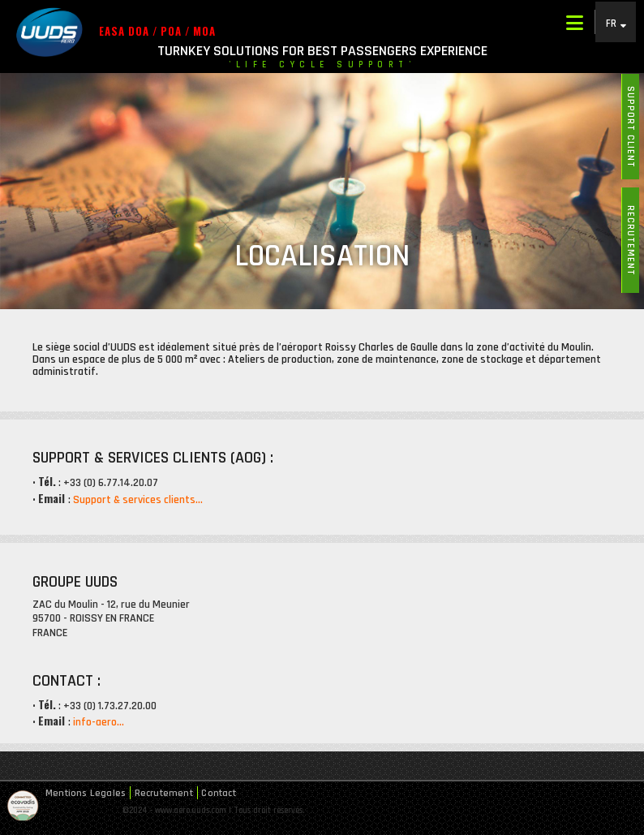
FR (612, 23)
